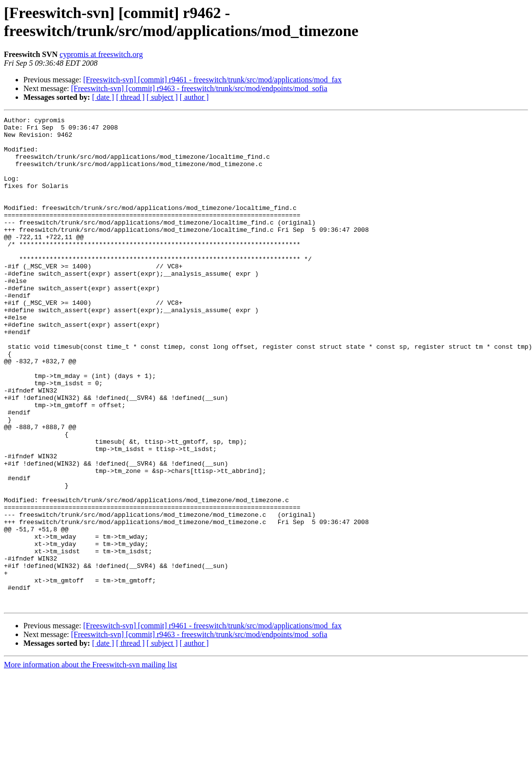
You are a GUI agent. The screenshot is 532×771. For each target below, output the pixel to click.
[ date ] (103, 97)
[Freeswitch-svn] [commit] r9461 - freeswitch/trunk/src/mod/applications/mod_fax (213, 80)
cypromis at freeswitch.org (101, 54)
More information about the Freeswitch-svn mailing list (91, 762)
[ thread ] (130, 97)
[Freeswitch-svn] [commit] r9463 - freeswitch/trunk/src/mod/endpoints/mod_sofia (199, 88)
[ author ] (194, 97)
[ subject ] (162, 97)
